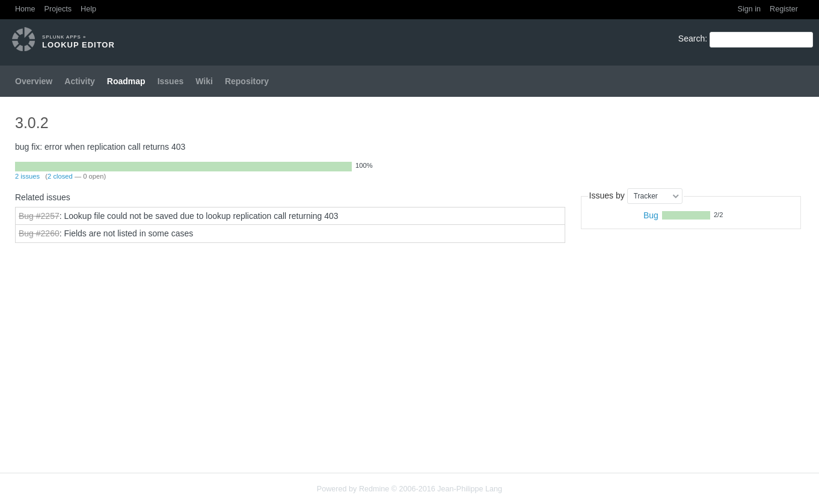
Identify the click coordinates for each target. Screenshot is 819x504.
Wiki (204, 81)
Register (784, 9)
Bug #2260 (39, 233)
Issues (171, 81)
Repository (247, 81)
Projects (58, 9)
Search (692, 38)
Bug (651, 215)
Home (25, 9)
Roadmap (126, 81)
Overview (34, 81)
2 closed (60, 176)
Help (88, 9)
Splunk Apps (62, 37)
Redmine (374, 489)
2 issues (27, 176)
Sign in (750, 9)
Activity (80, 81)
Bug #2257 (39, 216)
